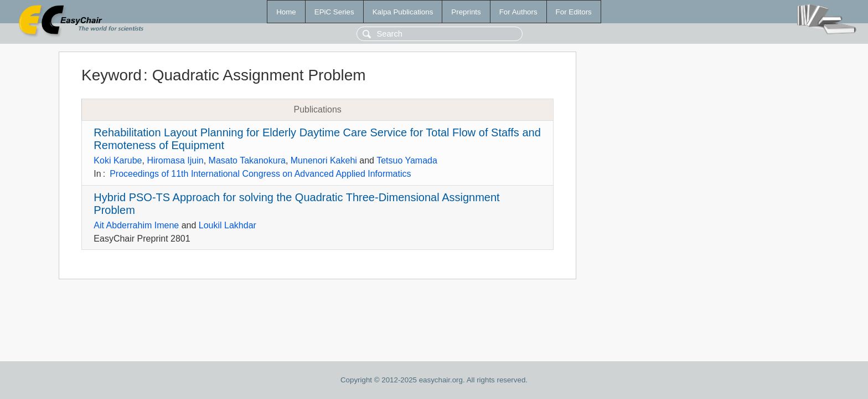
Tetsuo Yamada (407, 160)
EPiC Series (334, 12)
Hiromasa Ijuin (175, 160)
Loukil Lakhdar (228, 225)
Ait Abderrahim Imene (136, 225)
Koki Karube (118, 160)
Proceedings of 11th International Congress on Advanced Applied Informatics (260, 174)
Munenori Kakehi (324, 160)
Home (286, 12)
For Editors (574, 12)
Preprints (466, 12)
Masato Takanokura (247, 160)
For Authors (518, 12)
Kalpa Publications (403, 12)
